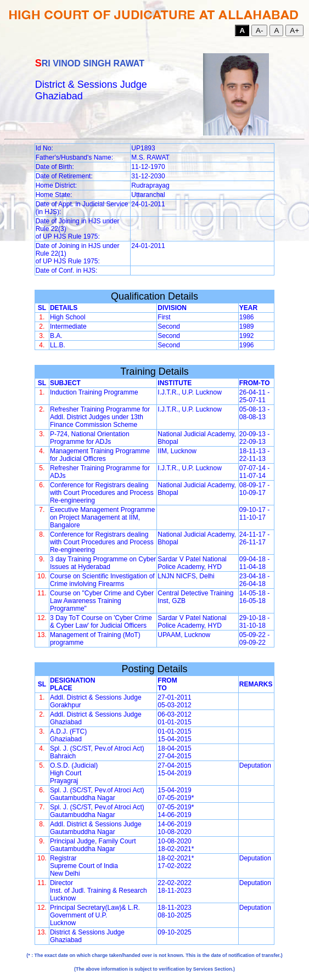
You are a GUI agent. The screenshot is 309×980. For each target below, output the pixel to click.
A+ (294, 30)
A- (259, 30)
